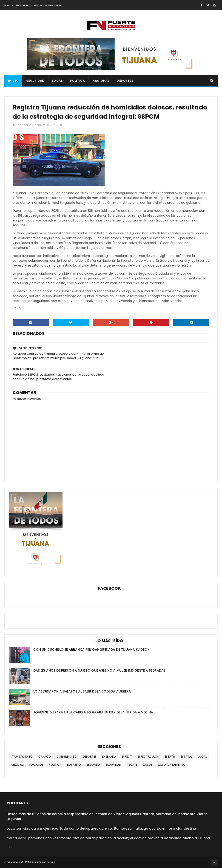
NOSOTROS (23, 5)
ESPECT (127, 757)
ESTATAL (186, 757)
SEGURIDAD (35, 81)
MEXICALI (18, 765)
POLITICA (77, 81)
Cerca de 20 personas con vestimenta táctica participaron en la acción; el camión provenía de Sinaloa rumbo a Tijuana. (109, 838)
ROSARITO (74, 765)
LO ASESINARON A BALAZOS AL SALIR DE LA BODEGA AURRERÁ (82, 691)
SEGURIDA (93, 765)
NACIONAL (101, 81)
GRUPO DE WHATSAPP (48, 5)
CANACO (45, 757)
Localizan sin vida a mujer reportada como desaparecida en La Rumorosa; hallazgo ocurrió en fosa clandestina (101, 828)
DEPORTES (125, 81)
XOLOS (148, 765)
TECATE (132, 765)
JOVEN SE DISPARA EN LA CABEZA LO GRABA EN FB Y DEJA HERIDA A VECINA (93, 712)
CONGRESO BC (67, 757)
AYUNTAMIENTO (22, 757)
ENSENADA (109, 757)
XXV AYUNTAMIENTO (172, 765)
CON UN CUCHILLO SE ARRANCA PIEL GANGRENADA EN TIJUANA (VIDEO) (91, 650)
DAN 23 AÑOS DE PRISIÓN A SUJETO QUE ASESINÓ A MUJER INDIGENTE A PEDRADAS (99, 670)
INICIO (9, 5)
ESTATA (170, 757)
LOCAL (57, 81)
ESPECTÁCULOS (148, 757)
